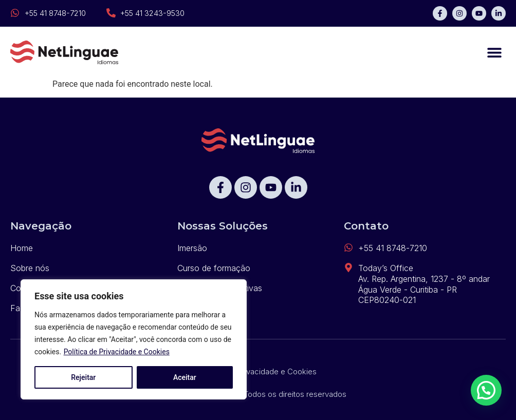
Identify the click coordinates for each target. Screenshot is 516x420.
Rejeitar (83, 377)
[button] (494, 53)
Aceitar (185, 377)
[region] (134, 339)
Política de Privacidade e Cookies (117, 352)
